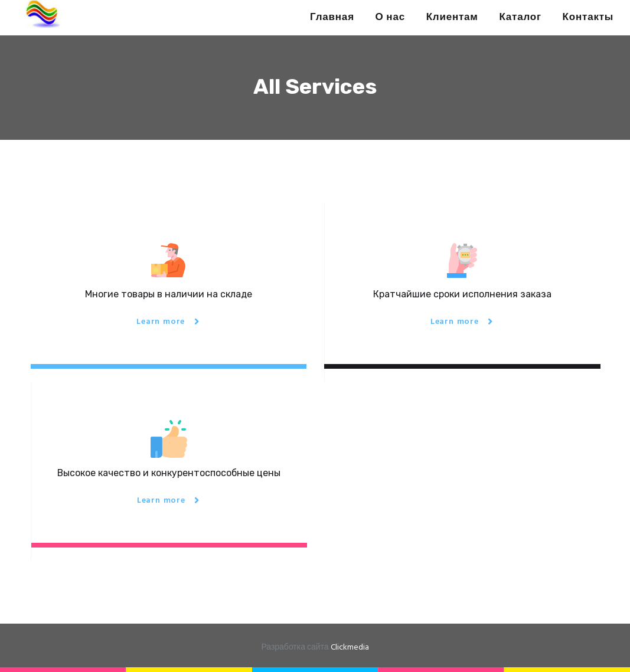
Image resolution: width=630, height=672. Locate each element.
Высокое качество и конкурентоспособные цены (169, 473)
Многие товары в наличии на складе (169, 294)
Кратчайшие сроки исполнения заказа (462, 294)
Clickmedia (350, 648)
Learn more (161, 322)
